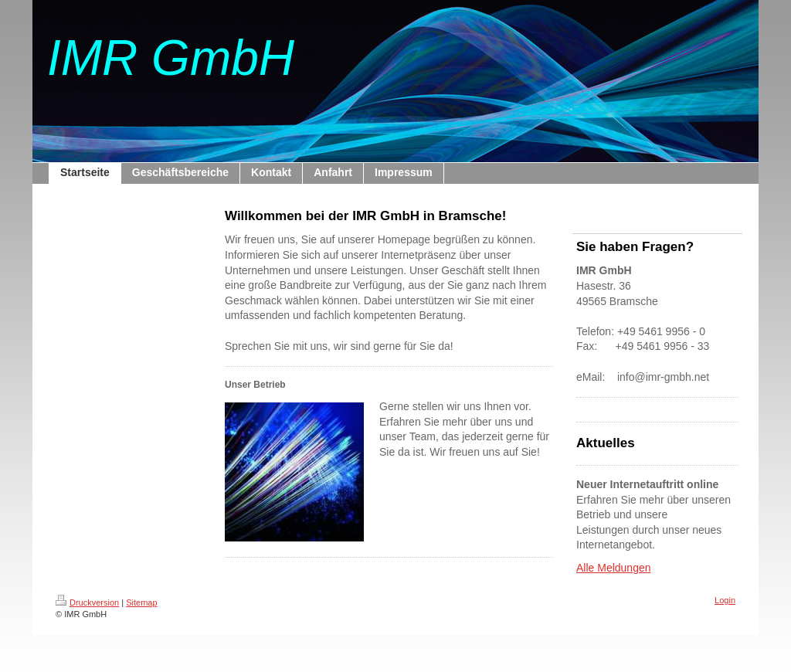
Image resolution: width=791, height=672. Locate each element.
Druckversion (87, 602)
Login (725, 600)
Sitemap (141, 602)
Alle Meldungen (614, 568)
